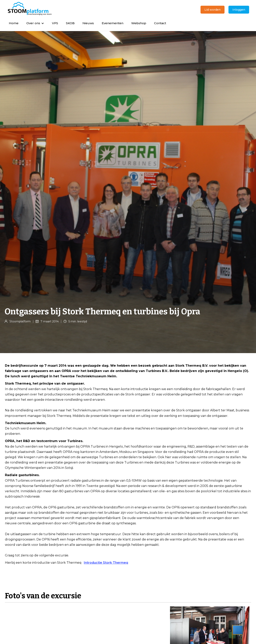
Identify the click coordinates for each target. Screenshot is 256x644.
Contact (160, 23)
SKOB (70, 23)
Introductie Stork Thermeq (106, 563)
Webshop (139, 23)
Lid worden (213, 10)
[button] (35, 23)
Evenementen (113, 23)
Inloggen (239, 10)
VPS (55, 23)
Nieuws (88, 23)
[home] (30, 9)
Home (14, 23)
